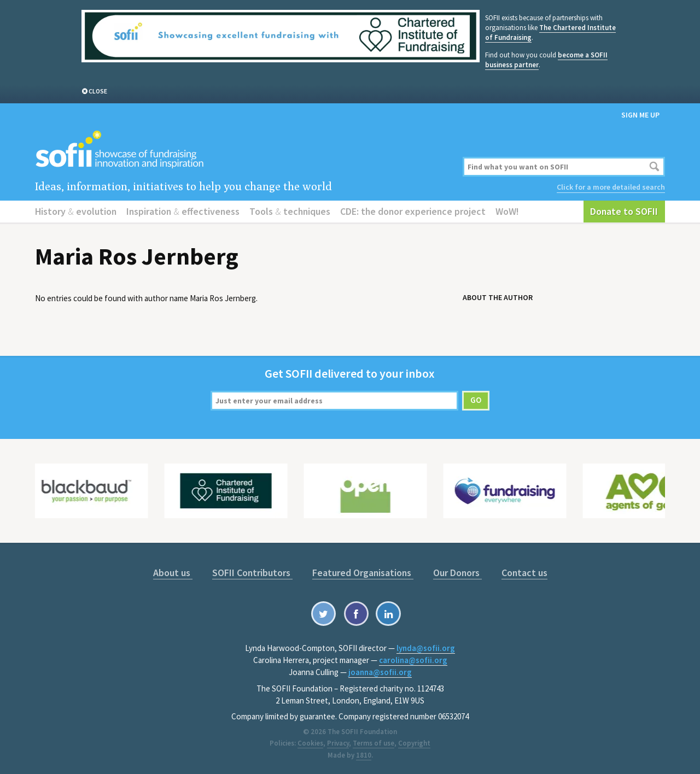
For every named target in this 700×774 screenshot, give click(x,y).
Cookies (310, 743)
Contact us (524, 573)
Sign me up (640, 115)
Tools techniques (290, 211)
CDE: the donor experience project (413, 211)
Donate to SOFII (624, 211)
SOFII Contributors (252, 573)
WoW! (507, 211)
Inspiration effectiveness (183, 211)
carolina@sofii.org (413, 660)
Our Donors (457, 573)
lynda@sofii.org (426, 648)
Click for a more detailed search (611, 187)
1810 (364, 755)
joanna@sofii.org (380, 672)
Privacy (338, 743)
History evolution (76, 211)
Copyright (414, 743)
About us (173, 573)
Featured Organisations (363, 573)
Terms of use (374, 743)
